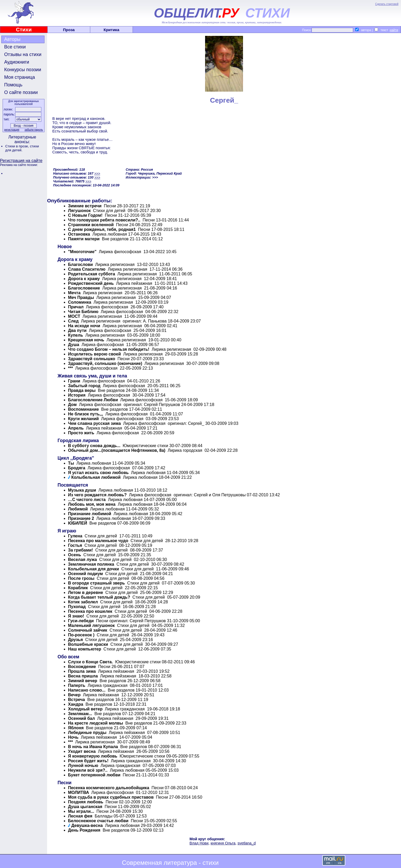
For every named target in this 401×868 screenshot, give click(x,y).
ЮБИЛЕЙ (78, 523)
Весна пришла (83, 676)
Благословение (84, 288)
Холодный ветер (85, 709)
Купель (75, 335)
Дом (72, 405)
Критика (111, 30)
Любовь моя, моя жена (92, 504)
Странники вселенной (91, 225)
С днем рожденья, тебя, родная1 (102, 229)
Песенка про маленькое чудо (98, 541)
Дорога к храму (84, 279)
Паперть (77, 685)
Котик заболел (83, 602)
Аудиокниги (17, 62)
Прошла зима (82, 671)
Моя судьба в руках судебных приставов (111, 797)
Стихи (24, 30)
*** (70, 368)
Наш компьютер (85, 649)
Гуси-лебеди (81, 621)
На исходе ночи (84, 326)
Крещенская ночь (86, 340)
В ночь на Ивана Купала (93, 747)
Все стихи (15, 47)
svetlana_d (247, 843)
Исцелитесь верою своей (94, 354)
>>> (97, 173)
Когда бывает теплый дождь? (99, 597)
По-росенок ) (81, 635)
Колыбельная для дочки (94, 569)
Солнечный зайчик (88, 630)
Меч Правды (81, 297)
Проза (69, 30)
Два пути (78, 330)
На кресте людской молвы (95, 723)
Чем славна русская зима (94, 423)
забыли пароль (34, 130)
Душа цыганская (85, 807)
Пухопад (77, 607)
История (77, 395)
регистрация (12, 130)
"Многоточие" (82, 252)
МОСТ (74, 316)
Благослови (80, 265)
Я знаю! (76, 616)
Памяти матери (84, 239)
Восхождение (82, 667)
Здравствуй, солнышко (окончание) (105, 363)
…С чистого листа (87, 500)
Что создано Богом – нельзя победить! (109, 349)
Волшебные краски (88, 644)
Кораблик (78, 588)
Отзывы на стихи (23, 54)
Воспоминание (83, 409)
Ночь (73, 737)
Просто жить (81, 433)
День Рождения (84, 830)
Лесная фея (80, 816)
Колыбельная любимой (96, 477)
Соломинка (80, 302)
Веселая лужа (82, 560)
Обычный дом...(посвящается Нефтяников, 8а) (117, 450)
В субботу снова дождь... (94, 446)
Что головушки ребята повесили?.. (104, 220)
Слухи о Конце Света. (90, 662)
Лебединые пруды (87, 733)
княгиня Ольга (223, 843)
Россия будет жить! (88, 761)
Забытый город (84, 386)
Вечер (74, 695)
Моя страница (20, 77)
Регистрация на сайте (21, 161)
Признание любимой (90, 514)
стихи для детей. (22, 148)
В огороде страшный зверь (96, 583)
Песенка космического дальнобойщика (109, 788)
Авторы (12, 39)
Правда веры (82, 390)
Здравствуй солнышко (92, 359)
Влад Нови (199, 843)
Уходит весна (82, 751)
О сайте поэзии (21, 92)
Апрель (76, 428)
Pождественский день (91, 283)
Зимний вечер (83, 681)
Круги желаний (83, 419)
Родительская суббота (92, 274)
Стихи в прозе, (18, 146)
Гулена (75, 536)
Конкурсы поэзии (23, 70)
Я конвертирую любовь (93, 756)
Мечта (74, 293)
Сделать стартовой (387, 4)
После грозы (81, 578)
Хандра (76, 704)
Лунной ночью (83, 766)
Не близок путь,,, (86, 414)
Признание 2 (81, 518)
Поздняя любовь (86, 802)
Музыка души (82, 490)
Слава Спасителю (87, 269)
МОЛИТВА (78, 792)
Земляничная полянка (91, 564)
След (73, 321)
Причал (76, 307)
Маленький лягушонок (91, 625)
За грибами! (80, 550)
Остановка (79, 234)
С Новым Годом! (85, 215)
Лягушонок (79, 211)
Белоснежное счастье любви (98, 821)
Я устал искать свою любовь (98, 473)
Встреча (77, 700)
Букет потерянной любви (94, 775)
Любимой (78, 509)
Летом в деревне (86, 592)
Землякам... (80, 714)
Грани (74, 381)
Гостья (75, 545)
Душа (74, 345)
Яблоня (76, 728)
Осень (75, 555)
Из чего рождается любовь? (97, 495)
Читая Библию (83, 312)
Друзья (75, 640)
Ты (71, 463)
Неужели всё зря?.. (88, 770)
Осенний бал (81, 718)
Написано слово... (87, 690)
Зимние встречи (85, 206)
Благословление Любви (93, 400)
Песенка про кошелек (90, 611)
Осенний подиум (85, 574)
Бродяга (77, 468)
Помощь (13, 85)
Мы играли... (81, 811)
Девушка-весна (87, 825)
